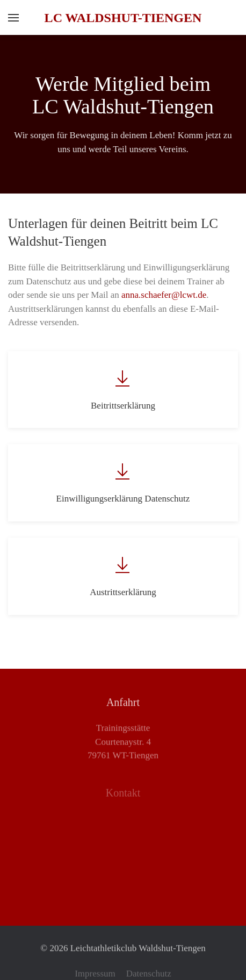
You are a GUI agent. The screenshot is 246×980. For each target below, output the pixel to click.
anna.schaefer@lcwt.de (164, 295)
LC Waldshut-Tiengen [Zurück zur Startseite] (123, 18)
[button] (13, 17)
